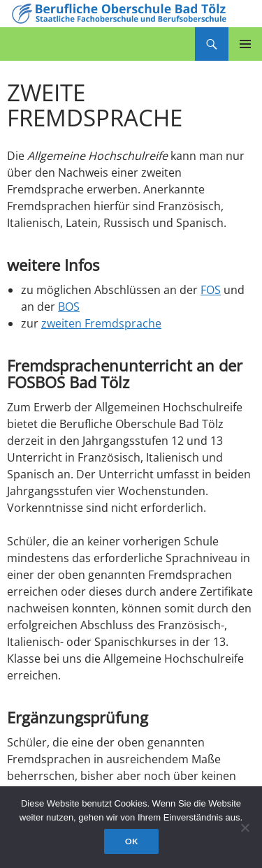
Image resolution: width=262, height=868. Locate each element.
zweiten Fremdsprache (101, 323)
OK (131, 841)
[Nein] (245, 827)
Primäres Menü (245, 44)
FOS (211, 290)
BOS (69, 307)
